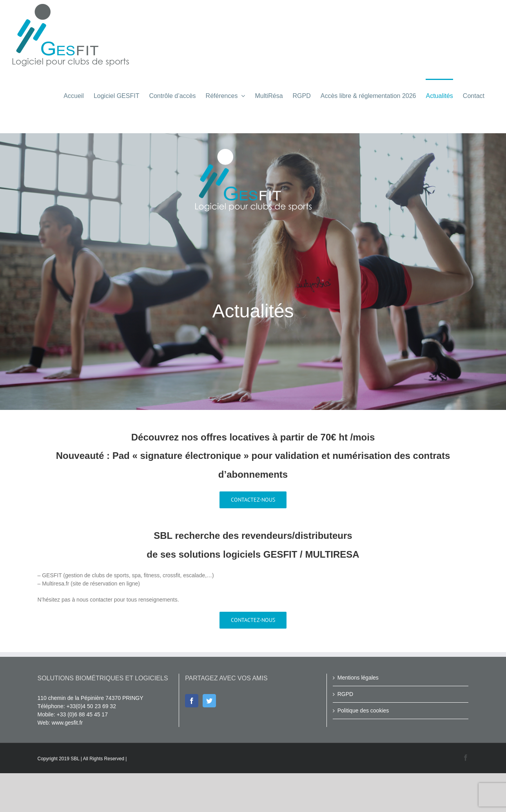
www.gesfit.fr (67, 761)
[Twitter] (209, 739)
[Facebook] (192, 739)
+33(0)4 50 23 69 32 (91, 745)
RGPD (345, 733)
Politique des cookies (363, 749)
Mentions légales (358, 716)
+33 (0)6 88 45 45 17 (82, 753)
